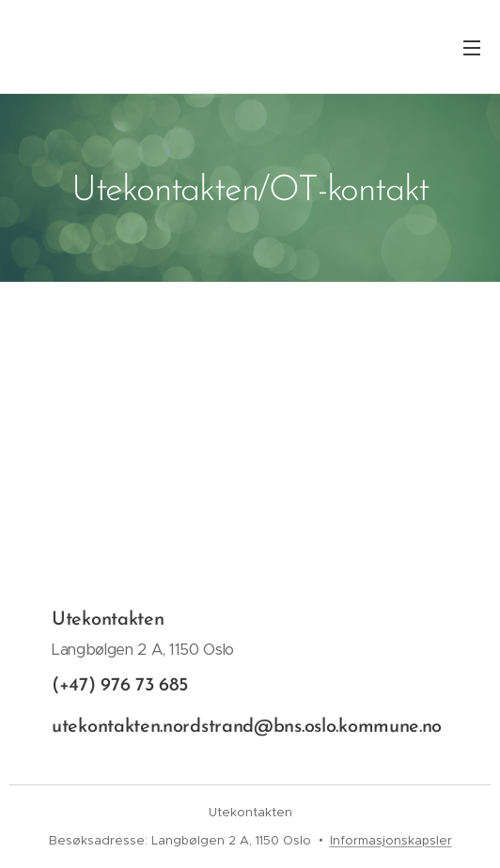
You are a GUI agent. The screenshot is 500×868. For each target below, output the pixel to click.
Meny (472, 48)
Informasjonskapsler (391, 840)
